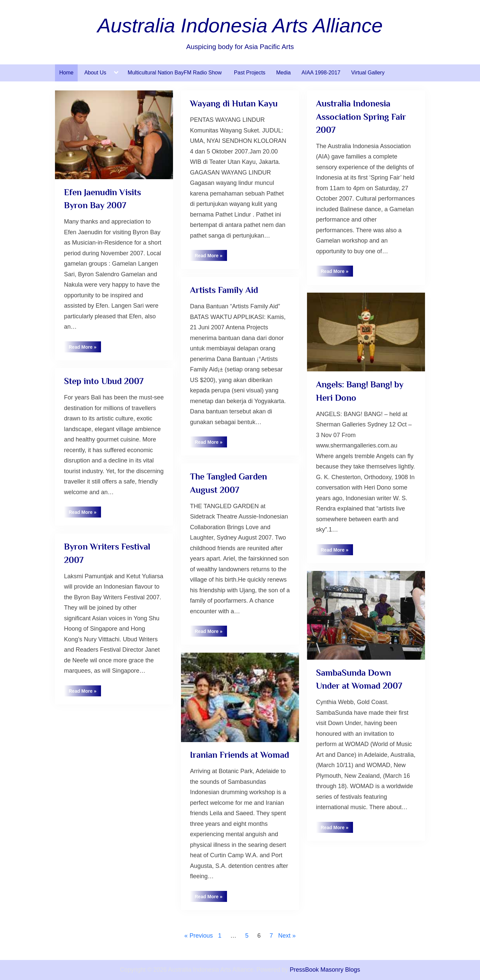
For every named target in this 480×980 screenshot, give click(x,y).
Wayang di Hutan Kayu (234, 103)
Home (66, 73)
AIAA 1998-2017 (321, 73)
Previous (201, 936)
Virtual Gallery (368, 73)
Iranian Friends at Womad (239, 755)
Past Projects (250, 73)
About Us (95, 73)
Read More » (85, 348)
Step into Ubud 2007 (104, 381)
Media (284, 73)
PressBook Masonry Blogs (325, 970)
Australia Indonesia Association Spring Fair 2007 (361, 117)
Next (284, 936)
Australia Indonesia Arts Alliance (240, 26)
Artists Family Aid (224, 290)
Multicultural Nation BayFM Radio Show (175, 73)
